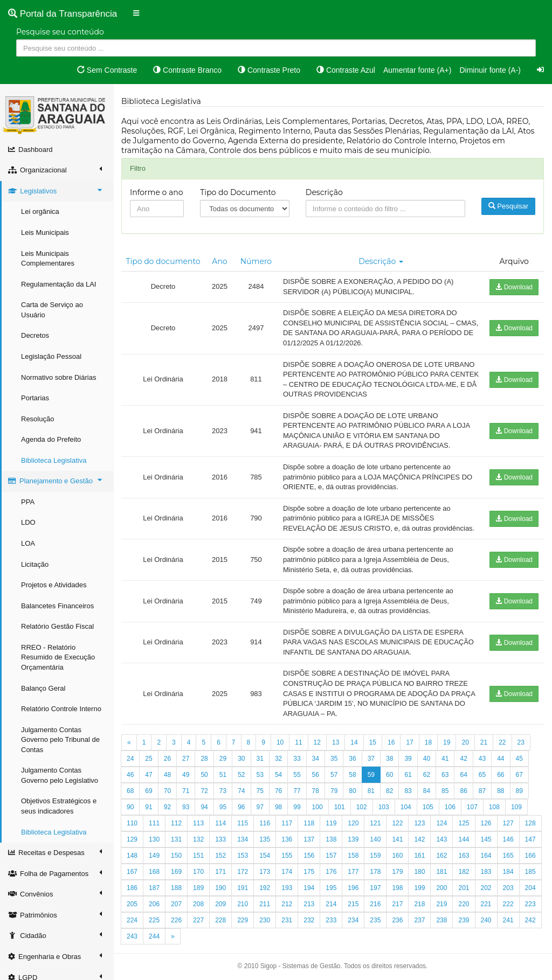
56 (316, 775)
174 (287, 872)
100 (318, 807)
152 (220, 856)
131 (176, 839)
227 (198, 920)
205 (132, 904)
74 (241, 791)
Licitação (35, 564)
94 (204, 807)
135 (265, 839)
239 (464, 920)
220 (464, 904)
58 (352, 775)
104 (406, 807)
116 (265, 823)
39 (408, 759)
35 (334, 759)
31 (260, 759)
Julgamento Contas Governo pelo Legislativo (60, 775)
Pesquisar (508, 206)
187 (154, 888)
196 (353, 888)
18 (428, 742)
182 (464, 872)
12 (317, 742)
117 (287, 823)
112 (176, 823)
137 (309, 839)
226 (176, 920)
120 (353, 823)
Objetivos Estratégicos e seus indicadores (59, 806)
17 (409, 742)
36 (352, 759)
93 (186, 807)
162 (441, 856)
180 (419, 872)
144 (464, 839)
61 (408, 775)
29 (223, 759)
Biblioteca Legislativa (54, 460)
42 (463, 759)
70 (167, 791)
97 (260, 807)
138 (331, 839)
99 (297, 807)
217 (397, 904)
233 (331, 920)
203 (508, 888)
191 (243, 888)
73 (223, 791)
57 (334, 775)
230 (265, 920)
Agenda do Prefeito (51, 439)
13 (336, 742)
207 (176, 904)
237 (419, 920)
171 (220, 872)
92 (167, 807)
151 (198, 856)
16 (391, 742)
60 (389, 775)
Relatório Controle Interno (61, 709)
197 (375, 888)
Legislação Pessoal (51, 356)
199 (419, 888)
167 (132, 872)
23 (521, 742)
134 (243, 839)
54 (278, 775)
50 (204, 775)
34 (316, 759)
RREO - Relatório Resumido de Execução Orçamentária (58, 657)
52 (241, 775)
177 (353, 872)
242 (530, 920)
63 (445, 775)
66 (501, 775)
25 (149, 759)
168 (154, 872)
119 (331, 823)
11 (298, 742)
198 (397, 888)
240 (486, 920)
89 (519, 791)
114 (220, 823)
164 (486, 856)
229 (243, 920)
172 (243, 872)
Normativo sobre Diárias (58, 377)
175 (309, 872)
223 (530, 904)
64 (463, 775)
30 (241, 759)
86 (463, 791)
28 (204, 759)
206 (154, 904)
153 (243, 856)
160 (397, 856)
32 (278, 759)
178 (375, 872)
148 (132, 856)
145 (486, 839)
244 (154, 936)
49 (186, 775)
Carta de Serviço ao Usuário (52, 310)
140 (375, 839)
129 (132, 839)
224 (132, 920)
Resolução (37, 419)
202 (486, 888)
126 (486, 823)
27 (186, 759)
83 (408, 791)
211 (265, 904)
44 (501, 759)
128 (530, 823)
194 (309, 888)
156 (309, 856)
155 (287, 856)
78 (316, 791)
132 (198, 839)
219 (441, 904)
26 (167, 759)
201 (464, 888)
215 (353, 904)
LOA (28, 543)
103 (384, 807)
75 (260, 791)
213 (309, 904)
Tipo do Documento (238, 192)
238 (441, 920)
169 (176, 872)
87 (482, 791)
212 (287, 904)
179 (397, 872)
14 (354, 742)
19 (447, 742)
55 (297, 775)
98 (278, 807)
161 (419, 856)
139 (353, 839)
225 (154, 920)
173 (265, 872)
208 (198, 904)
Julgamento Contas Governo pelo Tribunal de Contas (60, 740)
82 (389, 791)
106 (450, 807)
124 (441, 823)
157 (331, 856)
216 (375, 904)
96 (241, 807)
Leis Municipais (45, 232)
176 (331, 872)
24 (130, 759)
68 (130, 791)
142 (419, 839)
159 (375, 856)
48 (167, 775)
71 (186, 791)
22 (502, 742)
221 (486, 904)
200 (441, 888)
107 (472, 807)
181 (441, 872)
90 (130, 807)
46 (130, 775)
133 (220, 839)
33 (297, 759)
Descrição (324, 192)
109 (516, 807)
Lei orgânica (40, 211)
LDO (28, 522)
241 (508, 920)
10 (280, 742)
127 (508, 823)
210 (243, 904)
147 (530, 839)
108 (494, 807)
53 (260, 775)
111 (154, 823)
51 (223, 775)
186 (132, 888)
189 (198, 888)
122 (397, 823)
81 (371, 791)
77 (297, 791)
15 (373, 742)
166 (530, 856)
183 (486, 872)
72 (204, 791)
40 (427, 759)
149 (154, 856)
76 (278, 791)
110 (132, 823)
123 (419, 823)
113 (198, 823)
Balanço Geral (43, 688)
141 (397, 839)
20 (465, 742)
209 (220, 904)
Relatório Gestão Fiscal (57, 626)
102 (362, 807)
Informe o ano (157, 192)
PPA (28, 502)
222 (508, 904)
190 (220, 888)
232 (309, 920)
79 (334, 791)
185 (530, 872)
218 (419, 904)
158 (353, 856)
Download (514, 287)
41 (445, 759)
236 (397, 920)
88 (501, 791)
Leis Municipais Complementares (48, 259)
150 (176, 856)
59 (371, 775)
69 (149, 791)
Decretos (35, 335)
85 (445, 791)
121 (375, 823)
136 (287, 839)
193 (287, 888)
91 (149, 807)
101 (340, 807)
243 (132, 936)
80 (352, 791)
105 (428, 807)
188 (176, 888)
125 (464, 823)
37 (371, 759)
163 (464, 856)
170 (198, 872)
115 (243, 823)
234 (353, 920)
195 (331, 888)
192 (265, 888)
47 (149, 775)
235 (375, 920)
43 (482, 759)
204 (530, 888)
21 (484, 742)
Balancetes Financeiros (57, 606)
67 (519, 775)
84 (427, 791)
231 (287, 920)
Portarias (35, 398)
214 (331, 904)
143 (441, 839)
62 (427, 775)
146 (508, 839)
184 (508, 872)
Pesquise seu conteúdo (60, 32)
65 (482, 775)
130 (154, 839)
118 (309, 823)
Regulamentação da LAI (58, 284)
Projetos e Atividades (54, 585)
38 (389, 759)
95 (223, 807)
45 (519, 759)
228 (220, 920)
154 (265, 856)
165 (508, 856)
